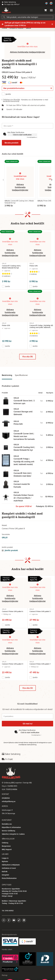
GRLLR (28, 28)
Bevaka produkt (11, 143)
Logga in (5, 858)
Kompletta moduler (17, 28)
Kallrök (5, 871)
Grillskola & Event (9, 868)
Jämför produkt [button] (10, 550)
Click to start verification (22, 135)
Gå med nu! (28, 724)
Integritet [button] (5, 875)
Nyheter (5, 861)
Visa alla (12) (28, 688)
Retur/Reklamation (9, 878)
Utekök (4, 28)
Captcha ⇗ (32, 137)
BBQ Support (7, 849)
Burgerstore (6, 846)
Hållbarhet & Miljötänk (11, 865)
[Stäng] (52, 24)
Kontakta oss (7, 824)
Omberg (5, 843)
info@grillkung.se (9, 801)
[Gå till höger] (52, 180)
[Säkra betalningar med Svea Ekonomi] (10, 941)
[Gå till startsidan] (6, 10)
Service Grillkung (8, 831)
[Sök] (27, 17)
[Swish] (27, 941)
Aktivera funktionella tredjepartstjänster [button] (28, 52)
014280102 (6, 798)
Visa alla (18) (27, 357)
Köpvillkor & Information (11, 827)
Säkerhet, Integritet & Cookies (13, 834)
